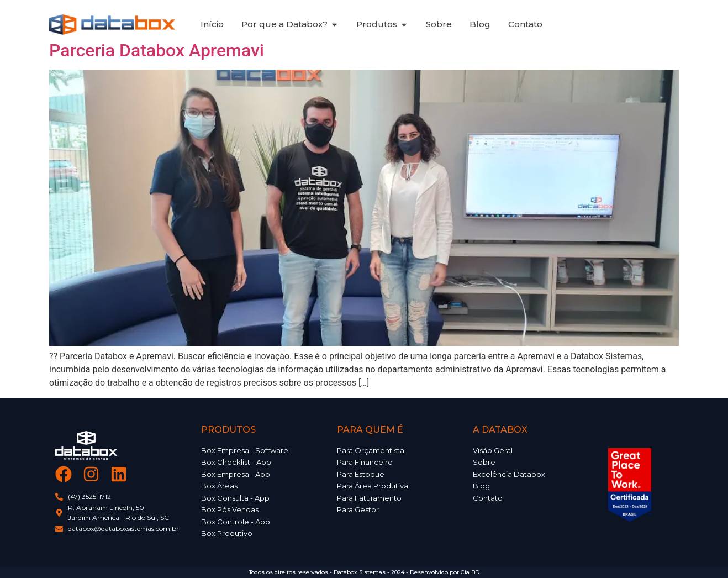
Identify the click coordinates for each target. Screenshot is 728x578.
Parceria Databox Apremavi (157, 50)
